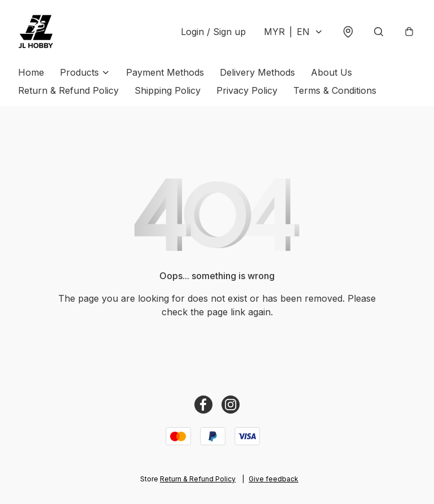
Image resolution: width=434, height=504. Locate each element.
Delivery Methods (257, 72)
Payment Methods (165, 72)
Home (31, 72)
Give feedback (274, 479)
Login (213, 32)
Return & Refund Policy (68, 90)
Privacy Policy (247, 90)
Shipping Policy (168, 90)
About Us (331, 72)
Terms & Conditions (335, 90)
